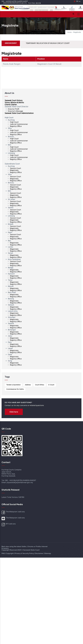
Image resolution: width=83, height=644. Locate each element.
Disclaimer (39, 553)
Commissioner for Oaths (15, 389)
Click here (14, 412)
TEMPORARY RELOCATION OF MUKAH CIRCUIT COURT (48, 43)
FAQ (56, 8)
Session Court (15, 168)
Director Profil (14, 109)
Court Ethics (40, 385)
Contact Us (64, 8)
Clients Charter (11, 105)
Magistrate (14, 170)
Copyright (10, 553)
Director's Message (15, 111)
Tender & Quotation (13, 385)
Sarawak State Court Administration (19, 113)
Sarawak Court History (14, 101)
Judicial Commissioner (19, 124)
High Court (14, 122)
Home (69, 32)
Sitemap (80, 8)
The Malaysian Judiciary (15, 512)
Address (28, 385)
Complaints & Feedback (72, 9)
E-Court (51, 385)
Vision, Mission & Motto (14, 103)
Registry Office (16, 126)
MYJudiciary (11, 524)
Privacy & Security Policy (24, 553)
